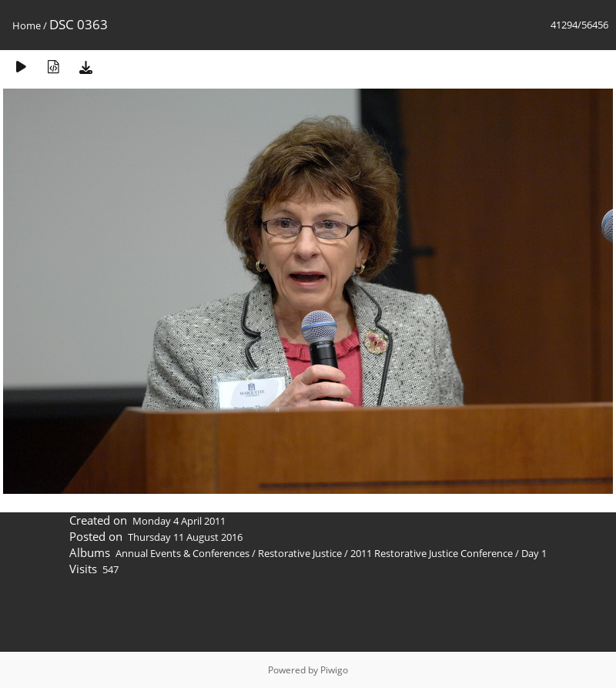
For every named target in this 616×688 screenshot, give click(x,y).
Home (27, 25)
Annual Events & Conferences (182, 553)
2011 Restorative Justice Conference (433, 553)
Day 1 (534, 553)
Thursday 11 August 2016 (185, 537)
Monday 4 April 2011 (179, 521)
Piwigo (334, 670)
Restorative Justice (300, 553)
